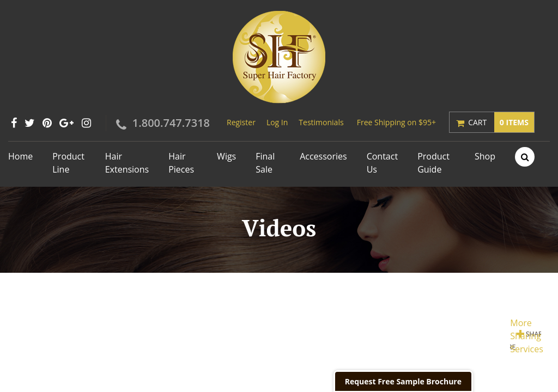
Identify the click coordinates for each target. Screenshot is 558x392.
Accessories (323, 156)
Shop (485, 156)
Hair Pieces (181, 163)
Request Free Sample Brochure (403, 381)
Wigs (226, 156)
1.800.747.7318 (171, 123)
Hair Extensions (127, 163)
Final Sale (265, 163)
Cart (501, 122)
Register (241, 122)
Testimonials (321, 122)
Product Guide (433, 163)
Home (20, 156)
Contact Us (382, 163)
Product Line (68, 163)
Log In (277, 122)
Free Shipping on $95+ (396, 122)
